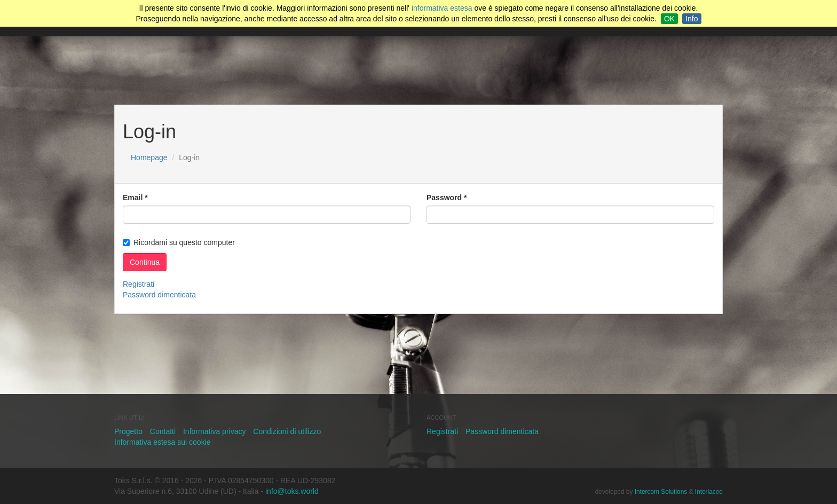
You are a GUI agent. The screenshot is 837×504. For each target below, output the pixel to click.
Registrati (139, 284)
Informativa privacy (214, 431)
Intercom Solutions (661, 492)
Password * (447, 198)
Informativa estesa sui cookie (163, 442)
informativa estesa (442, 8)
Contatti (163, 431)
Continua (145, 262)
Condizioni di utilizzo (287, 431)
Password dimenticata (159, 295)
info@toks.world (292, 491)
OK (669, 19)
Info (692, 19)
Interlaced (709, 492)
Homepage (149, 157)
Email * (135, 198)
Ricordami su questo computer (179, 242)
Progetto (128, 431)
